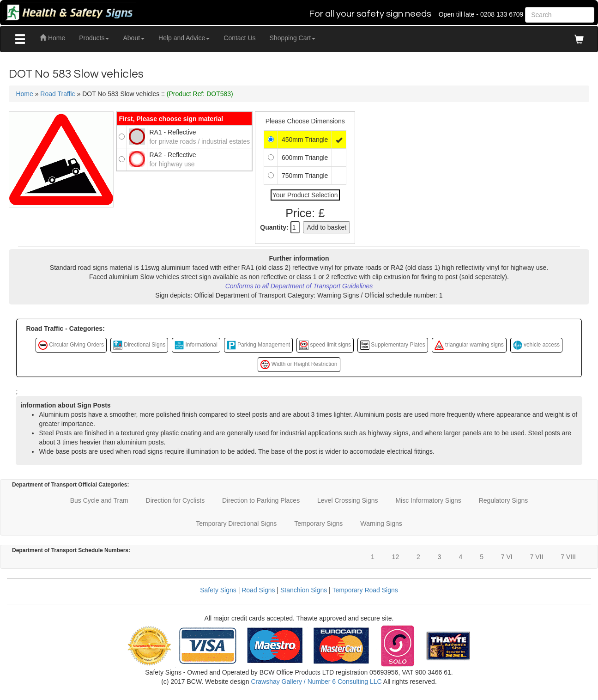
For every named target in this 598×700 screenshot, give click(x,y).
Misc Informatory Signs (428, 500)
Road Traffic (57, 94)
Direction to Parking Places (261, 500)
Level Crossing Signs (348, 500)
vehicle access (536, 345)
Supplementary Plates (393, 345)
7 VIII (568, 557)
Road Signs (258, 590)
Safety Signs (218, 590)
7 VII (537, 557)
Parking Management (258, 345)
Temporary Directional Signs (236, 523)
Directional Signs (139, 345)
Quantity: (274, 227)
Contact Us (239, 38)
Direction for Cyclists (175, 500)
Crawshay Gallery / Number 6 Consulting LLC (316, 682)
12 (396, 557)
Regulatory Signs (504, 500)
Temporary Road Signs (365, 590)
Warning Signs (381, 523)
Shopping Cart (293, 38)
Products (94, 38)
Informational (196, 345)
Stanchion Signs (304, 590)
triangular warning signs (469, 345)
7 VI (507, 557)
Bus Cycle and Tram (99, 500)
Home (52, 38)
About (134, 38)
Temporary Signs (318, 523)
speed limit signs (325, 345)
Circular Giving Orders (71, 345)
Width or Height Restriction (299, 365)
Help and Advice (184, 38)
